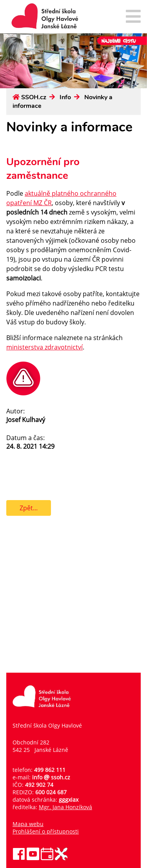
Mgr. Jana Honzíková (65, 807)
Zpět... (29, 508)
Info (65, 97)
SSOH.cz (34, 97)
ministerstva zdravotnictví (44, 347)
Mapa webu (28, 824)
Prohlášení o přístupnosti (46, 831)
